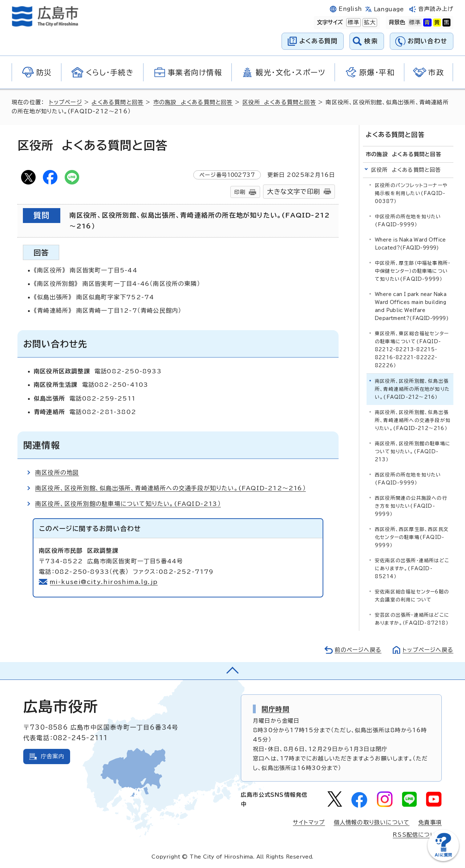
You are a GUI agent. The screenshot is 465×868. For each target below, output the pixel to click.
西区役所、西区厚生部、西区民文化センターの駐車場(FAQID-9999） (412, 537)
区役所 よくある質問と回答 (279, 102)
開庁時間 (276, 709)
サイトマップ (309, 822)
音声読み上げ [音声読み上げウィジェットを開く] (436, 9)
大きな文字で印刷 (294, 192)
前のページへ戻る (358, 650)
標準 (353, 23)
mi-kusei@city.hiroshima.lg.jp (104, 582)
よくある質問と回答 (118, 102)
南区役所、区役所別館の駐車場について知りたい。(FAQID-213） (128, 504)
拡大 (369, 23)
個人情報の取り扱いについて (372, 822)
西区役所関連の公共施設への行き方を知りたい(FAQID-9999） (411, 506)
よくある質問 (318, 41)
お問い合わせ (427, 41)
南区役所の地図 (57, 472)
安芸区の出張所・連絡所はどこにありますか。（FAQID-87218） (412, 619)
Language (389, 9)
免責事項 (430, 822)
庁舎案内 (52, 756)
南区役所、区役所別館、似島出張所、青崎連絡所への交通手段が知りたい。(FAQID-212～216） (171, 488)
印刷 (240, 192)
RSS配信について (417, 835)
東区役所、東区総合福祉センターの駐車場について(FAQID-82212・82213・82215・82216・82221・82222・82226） (412, 350)
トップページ (66, 102)
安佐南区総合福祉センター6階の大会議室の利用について (412, 596)
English (350, 9)
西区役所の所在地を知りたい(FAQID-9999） (408, 479)
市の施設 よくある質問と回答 (193, 102)
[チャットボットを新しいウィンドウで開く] (443, 859)
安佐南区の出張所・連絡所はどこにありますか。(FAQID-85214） (412, 569)
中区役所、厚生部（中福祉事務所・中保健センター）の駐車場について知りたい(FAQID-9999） (413, 271)
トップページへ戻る (428, 650)
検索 (371, 41)
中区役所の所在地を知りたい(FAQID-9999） (408, 221)
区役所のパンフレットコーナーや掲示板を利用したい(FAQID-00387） (411, 193)
